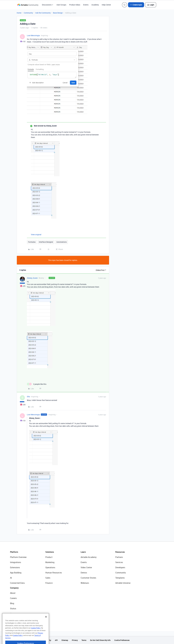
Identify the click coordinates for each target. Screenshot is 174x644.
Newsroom (15, 614)
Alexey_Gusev (32, 278)
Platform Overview (18, 557)
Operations (50, 567)
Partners (119, 557)
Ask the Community (43, 13)
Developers (120, 567)
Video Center (86, 567)
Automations (62, 242)
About (13, 593)
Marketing (50, 562)
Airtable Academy (89, 557)
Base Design (58, 13)
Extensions (15, 567)
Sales (48, 578)
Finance (49, 583)
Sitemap (65, 640)
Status (13, 608)
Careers (13, 598)
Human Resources (54, 573)
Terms (84, 640)
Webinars (85, 583)
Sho (28, 397)
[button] (136, 5)
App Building (16, 573)
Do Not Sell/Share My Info (100, 640)
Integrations (16, 562)
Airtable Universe (123, 583)
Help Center (106, 5)
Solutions (50, 552)
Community (28, 13)
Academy (95, 5)
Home (19, 13)
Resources (120, 552)
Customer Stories (88, 578)
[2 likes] (37, 384)
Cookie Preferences (122, 640)
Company (14, 588)
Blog (12, 603)
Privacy (75, 640)
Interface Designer (46, 242)
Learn (83, 552)
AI (11, 578)
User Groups (61, 5)
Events (86, 5)
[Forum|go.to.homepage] (28, 5)
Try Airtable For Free (19, 619)
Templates (120, 578)
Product (49, 557)
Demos (84, 573)
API (56, 640)
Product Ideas (75, 5)
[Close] (46, 625)
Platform (14, 552)
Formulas (32, 242)
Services (119, 562)
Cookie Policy (36, 636)
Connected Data (17, 583)
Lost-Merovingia (33, 35)
